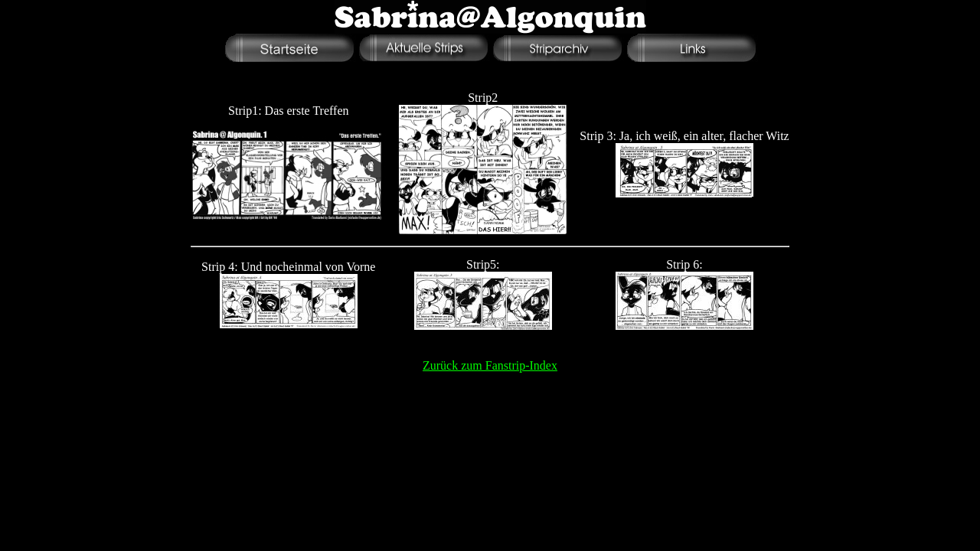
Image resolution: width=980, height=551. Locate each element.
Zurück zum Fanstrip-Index (490, 365)
